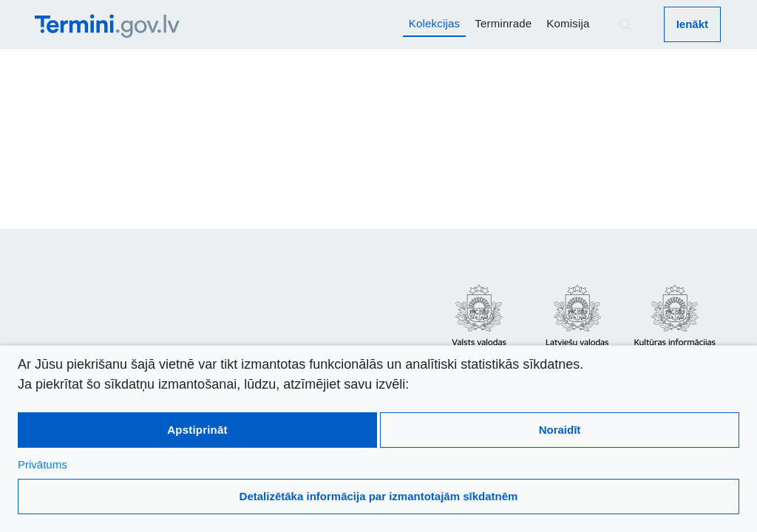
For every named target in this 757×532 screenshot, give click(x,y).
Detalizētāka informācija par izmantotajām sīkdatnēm (379, 496)
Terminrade (503, 23)
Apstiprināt (197, 430)
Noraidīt (560, 430)
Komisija (568, 23)
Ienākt (692, 24)
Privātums (43, 464)
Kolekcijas (435, 23)
